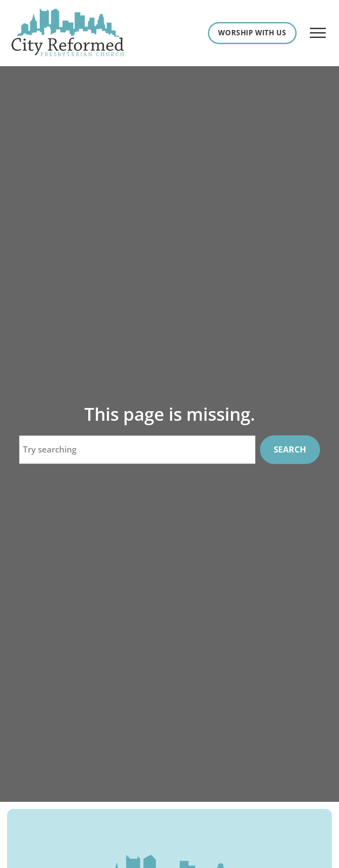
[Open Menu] (318, 33)
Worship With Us (252, 33)
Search (290, 449)
